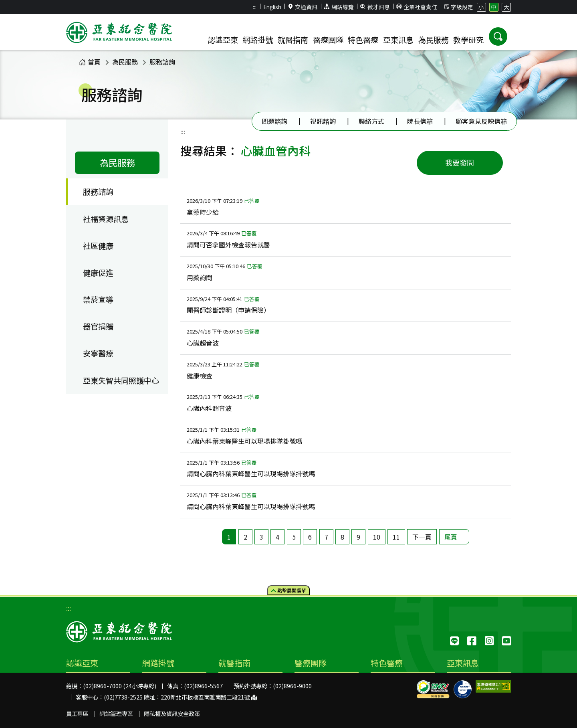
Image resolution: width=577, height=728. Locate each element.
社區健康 (98, 246)
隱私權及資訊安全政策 (172, 713)
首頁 (90, 62)
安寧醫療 (98, 353)
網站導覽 (339, 7)
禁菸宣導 (98, 299)
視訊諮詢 (323, 121)
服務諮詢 (162, 62)
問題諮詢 (274, 121)
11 (396, 537)
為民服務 (125, 62)
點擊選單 (289, 590)
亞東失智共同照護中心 (121, 380)
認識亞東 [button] (223, 40)
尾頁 (451, 537)
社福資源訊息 (106, 219)
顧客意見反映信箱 (481, 121)
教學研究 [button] (468, 40)
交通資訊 (303, 7)
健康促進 (98, 273)
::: (255, 7)
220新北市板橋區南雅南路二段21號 (209, 697)
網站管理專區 (116, 713)
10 (377, 537)
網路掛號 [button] (258, 40)
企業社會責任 (417, 7)
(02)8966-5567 (203, 686)
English (272, 7)
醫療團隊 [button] (328, 40)
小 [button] (481, 7)
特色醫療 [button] (363, 40)
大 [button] (506, 7)
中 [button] (494, 7)
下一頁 (422, 537)
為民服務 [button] (434, 40)
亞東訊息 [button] (398, 40)
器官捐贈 (98, 326)
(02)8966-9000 (292, 686)
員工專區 (77, 713)
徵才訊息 (375, 7)
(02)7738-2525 (123, 697)
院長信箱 (420, 121)
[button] (498, 36)
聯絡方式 (371, 121)
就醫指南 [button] (293, 40)
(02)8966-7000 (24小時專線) (120, 686)
